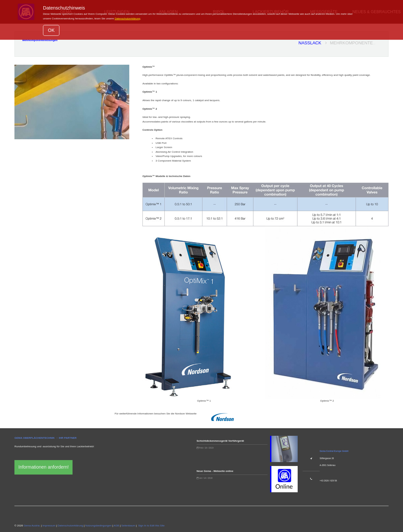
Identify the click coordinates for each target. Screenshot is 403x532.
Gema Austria (32, 526)
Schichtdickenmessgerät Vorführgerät (220, 441)
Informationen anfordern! (43, 467)
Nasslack (313, 43)
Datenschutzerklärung (127, 19)
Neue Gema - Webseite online (215, 471)
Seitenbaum (128, 526)
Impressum (49, 526)
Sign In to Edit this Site (151, 526)
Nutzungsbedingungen (98, 526)
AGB (116, 526)
